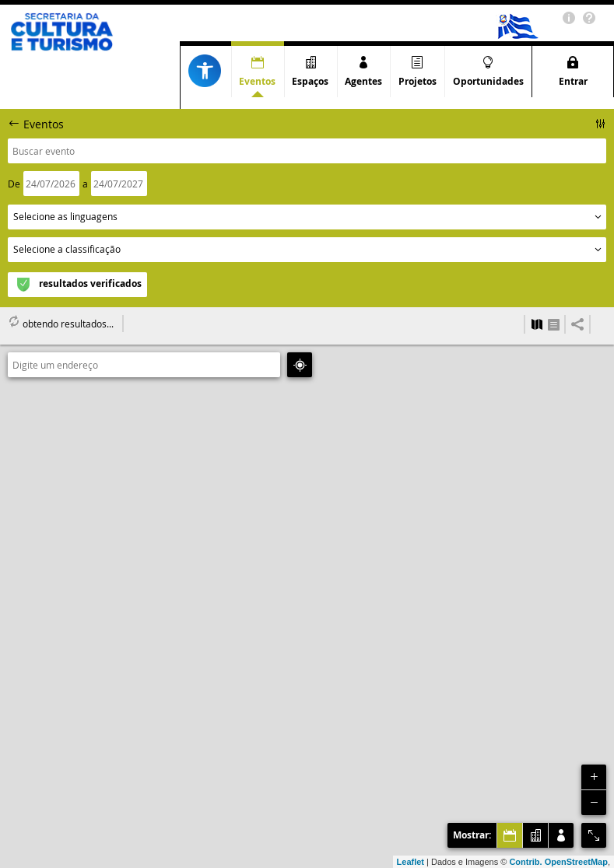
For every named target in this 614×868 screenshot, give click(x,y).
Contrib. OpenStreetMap (558, 862)
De (14, 184)
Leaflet (411, 862)
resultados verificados (90, 283)
